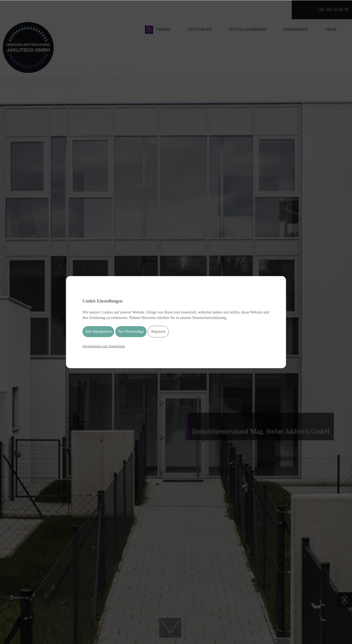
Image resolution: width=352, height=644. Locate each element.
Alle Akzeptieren (98, 331)
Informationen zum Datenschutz (104, 346)
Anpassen (158, 331)
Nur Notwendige (131, 331)
